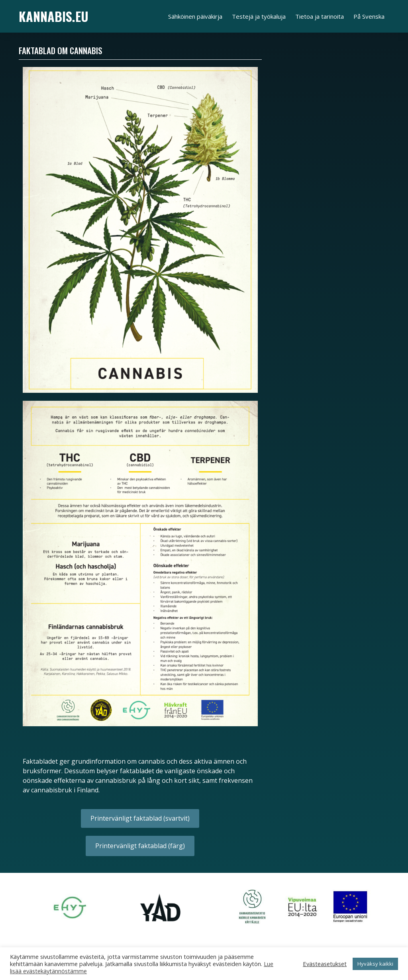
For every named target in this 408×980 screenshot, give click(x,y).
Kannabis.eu (54, 16)
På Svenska (369, 16)
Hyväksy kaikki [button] (375, 964)
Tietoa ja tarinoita (320, 16)
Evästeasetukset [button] (325, 964)
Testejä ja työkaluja (259, 16)
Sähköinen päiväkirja (195, 16)
